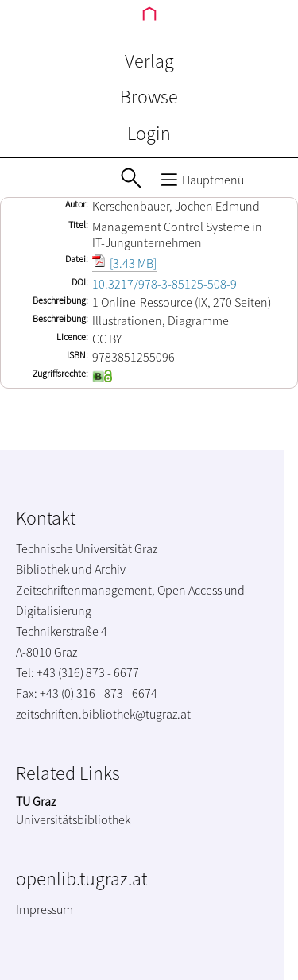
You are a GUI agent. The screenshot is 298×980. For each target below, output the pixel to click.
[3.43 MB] (124, 263)
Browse (149, 97)
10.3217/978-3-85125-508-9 (164, 284)
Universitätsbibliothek (73, 819)
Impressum (45, 909)
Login (149, 133)
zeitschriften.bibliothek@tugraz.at (103, 714)
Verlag (149, 61)
